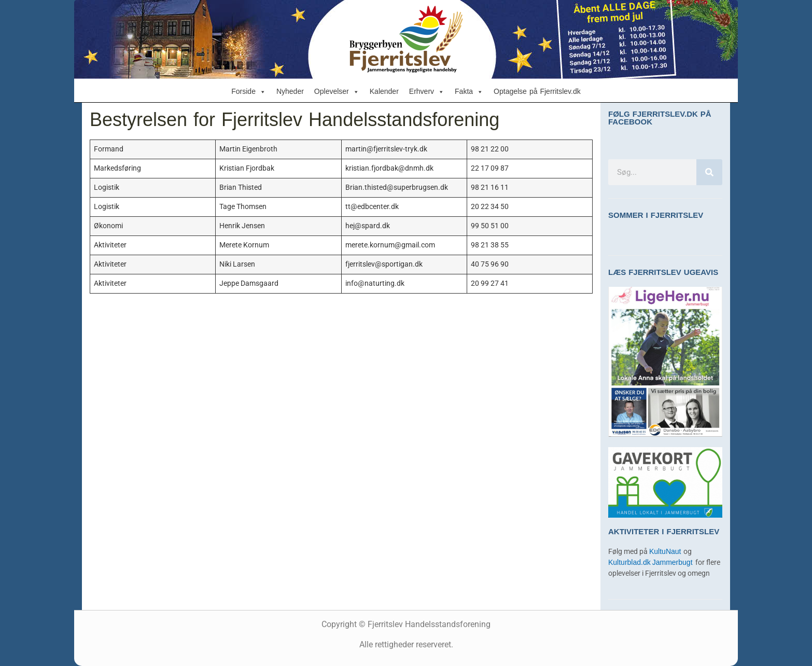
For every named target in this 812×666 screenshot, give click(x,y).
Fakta (469, 92)
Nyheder (290, 92)
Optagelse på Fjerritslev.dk (537, 92)
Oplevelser (337, 92)
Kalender (384, 92)
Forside (249, 92)
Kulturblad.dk (629, 563)
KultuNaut (666, 552)
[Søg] (709, 172)
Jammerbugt (674, 563)
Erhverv (427, 92)
